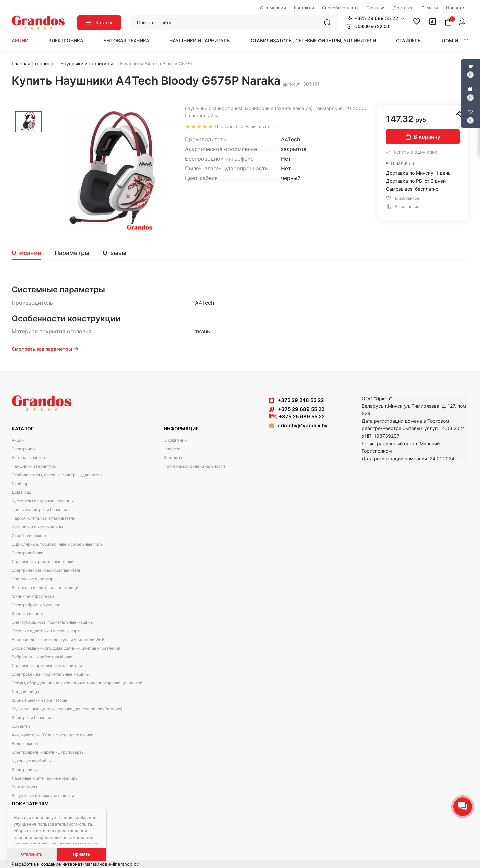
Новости (172, 449)
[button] (375, 18)
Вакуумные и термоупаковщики (43, 795)
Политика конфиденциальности (194, 466)
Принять (81, 854)
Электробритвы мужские (36, 605)
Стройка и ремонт (29, 535)
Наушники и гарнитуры (200, 41)
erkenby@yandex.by (303, 426)
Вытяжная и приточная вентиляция (46, 587)
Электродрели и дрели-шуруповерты (48, 752)
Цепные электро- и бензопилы (41, 509)
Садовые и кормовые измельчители (47, 665)
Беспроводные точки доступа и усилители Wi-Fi (58, 639)
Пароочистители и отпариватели (43, 518)
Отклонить (32, 854)
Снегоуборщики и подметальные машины (53, 622)
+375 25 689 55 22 (297, 417)
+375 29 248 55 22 (301, 400)
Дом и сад (456, 41)
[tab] (30, 253)
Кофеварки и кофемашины (37, 527)
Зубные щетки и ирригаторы (39, 700)
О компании (175, 440)
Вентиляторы (24, 787)
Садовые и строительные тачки (42, 561)
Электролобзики (27, 553)
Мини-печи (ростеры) (33, 596)
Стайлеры (409, 41)
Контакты (173, 457)
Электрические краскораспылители (46, 570)
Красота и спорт (28, 613)
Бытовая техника (126, 41)
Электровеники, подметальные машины (51, 674)
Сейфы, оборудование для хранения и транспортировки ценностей (77, 683)
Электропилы (25, 769)
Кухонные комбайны (32, 761)
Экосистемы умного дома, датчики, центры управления (66, 648)
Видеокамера (25, 743)
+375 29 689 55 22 (297, 409)
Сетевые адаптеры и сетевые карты (47, 631)
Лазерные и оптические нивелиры (45, 778)
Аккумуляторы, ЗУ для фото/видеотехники (52, 735)
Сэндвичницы (25, 691)
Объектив (21, 726)
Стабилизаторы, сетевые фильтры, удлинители (313, 41)
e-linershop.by (123, 864)
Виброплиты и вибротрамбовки (42, 657)
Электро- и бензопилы (33, 717)
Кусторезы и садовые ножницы (43, 501)
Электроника (66, 41)
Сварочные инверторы (34, 579)
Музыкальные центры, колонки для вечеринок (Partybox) (67, 709)
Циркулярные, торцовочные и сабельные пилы (57, 544)
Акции (20, 41)
